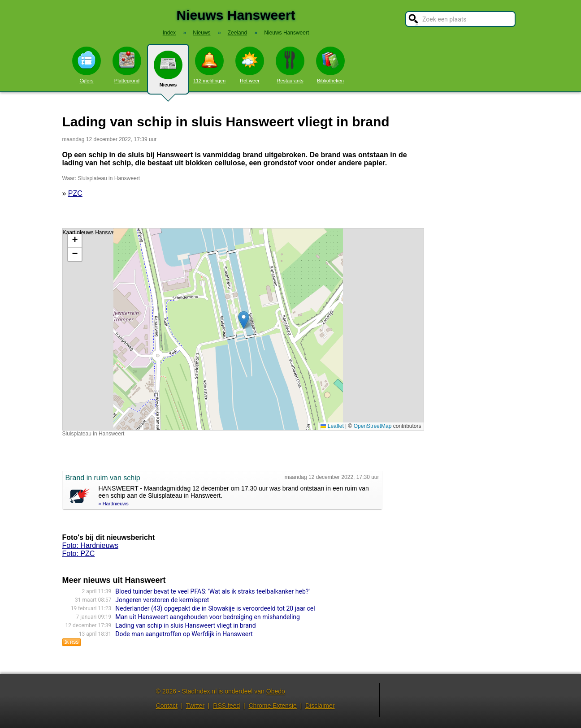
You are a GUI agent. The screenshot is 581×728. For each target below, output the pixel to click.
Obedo (276, 691)
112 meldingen (209, 65)
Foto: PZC (79, 554)
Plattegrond (127, 65)
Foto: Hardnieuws (90, 545)
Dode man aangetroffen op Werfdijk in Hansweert (184, 634)
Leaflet (332, 426)
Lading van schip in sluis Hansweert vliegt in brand (185, 625)
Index (169, 33)
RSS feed (226, 706)
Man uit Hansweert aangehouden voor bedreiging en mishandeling (208, 617)
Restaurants (290, 65)
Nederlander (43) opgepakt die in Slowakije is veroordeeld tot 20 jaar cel (215, 608)
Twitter (195, 706)
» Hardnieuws (114, 504)
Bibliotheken (330, 65)
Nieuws (168, 73)
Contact (167, 706)
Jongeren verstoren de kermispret (162, 600)
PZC (75, 193)
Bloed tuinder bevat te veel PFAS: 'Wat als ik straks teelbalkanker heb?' (212, 591)
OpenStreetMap (373, 426)
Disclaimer (320, 706)
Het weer (250, 65)
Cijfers (87, 65)
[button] (244, 320)
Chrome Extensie (272, 706)
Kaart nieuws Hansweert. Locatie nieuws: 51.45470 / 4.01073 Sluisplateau (242, 329)
